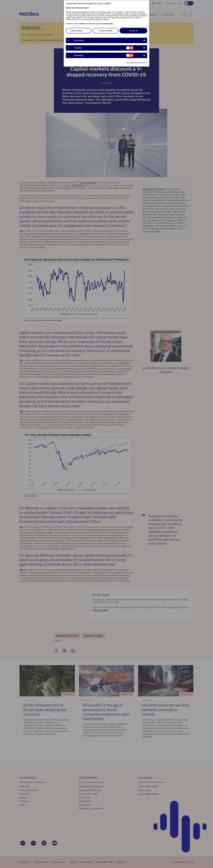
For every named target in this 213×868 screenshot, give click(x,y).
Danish (69, 8)
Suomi (86, 8)
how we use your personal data (101, 24)
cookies (82, 24)
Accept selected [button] (106, 31)
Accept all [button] (133, 31)
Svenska (80, 8)
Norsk (74, 8)
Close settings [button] (76, 31)
